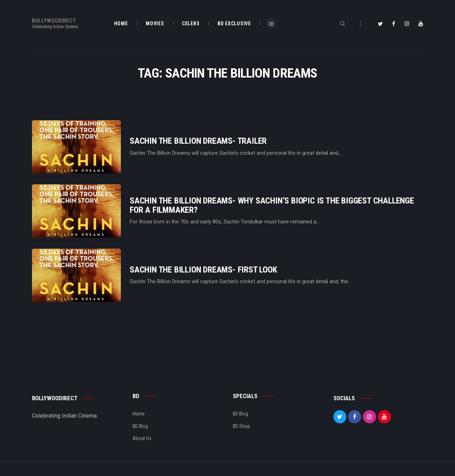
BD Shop (241, 426)
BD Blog (140, 426)
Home (139, 414)
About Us (142, 438)
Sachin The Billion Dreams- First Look (204, 270)
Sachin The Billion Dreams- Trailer (198, 141)
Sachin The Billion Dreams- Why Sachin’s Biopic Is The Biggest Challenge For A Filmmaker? (272, 205)
